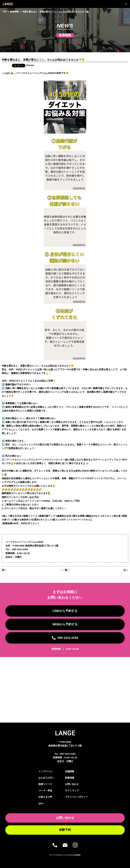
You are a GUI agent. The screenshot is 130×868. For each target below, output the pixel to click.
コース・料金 (45, 790)
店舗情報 (70, 771)
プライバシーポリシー (77, 797)
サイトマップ (72, 790)
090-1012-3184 (68, 754)
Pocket (30, 65)
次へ (126, 570)
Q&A (41, 803)
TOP (5, 12)
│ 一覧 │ (65, 570)
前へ (4, 570)
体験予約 (65, 830)
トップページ (45, 771)
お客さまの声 (45, 797)
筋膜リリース (45, 784)
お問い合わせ (72, 784)
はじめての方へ (46, 778)
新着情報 (14, 12)
